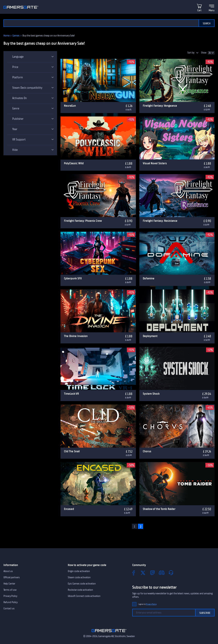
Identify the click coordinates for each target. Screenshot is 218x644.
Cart (199, 10)
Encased (69, 509)
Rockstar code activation (80, 590)
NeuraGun (70, 106)
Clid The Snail (72, 451)
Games (16, 36)
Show (204, 53)
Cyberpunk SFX (73, 278)
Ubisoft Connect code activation (84, 596)
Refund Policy (11, 602)
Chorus (147, 451)
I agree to (147, 604)
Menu (212, 10)
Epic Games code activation (82, 584)
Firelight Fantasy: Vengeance (160, 106)
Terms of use (10, 590)
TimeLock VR (71, 394)
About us (8, 571)
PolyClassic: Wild (74, 163)
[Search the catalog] (101, 23)
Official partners (12, 577)
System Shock (151, 394)
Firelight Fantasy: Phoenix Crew (83, 221)
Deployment (150, 336)
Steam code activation (79, 577)
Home (6, 36)
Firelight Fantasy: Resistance (160, 221)
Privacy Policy (10, 596)
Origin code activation (79, 571)
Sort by (191, 53)
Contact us (9, 608)
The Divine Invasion (76, 336)
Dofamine (149, 278)
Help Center (9, 584)
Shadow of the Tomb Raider (159, 509)
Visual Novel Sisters (155, 163)
